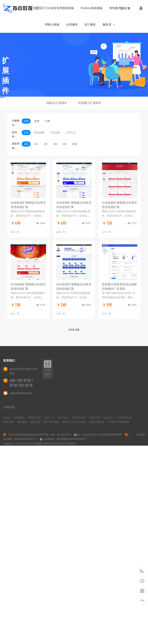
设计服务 (90, 25)
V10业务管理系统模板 (60, 8)
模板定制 (8, 422)
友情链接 (9, 407)
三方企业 (55, 133)
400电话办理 (79, 418)
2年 (46, 144)
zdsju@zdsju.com (21, 393)
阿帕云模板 (52, 25)
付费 (47, 121)
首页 (36, 8)
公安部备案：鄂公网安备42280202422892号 (65, 439)
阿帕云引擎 (35, 418)
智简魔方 (20, 418)
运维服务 (72, 25)
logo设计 (108, 418)
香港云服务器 (96, 422)
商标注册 (95, 418)
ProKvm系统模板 (92, 8)
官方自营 (39, 133)
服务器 (109, 25)
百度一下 (50, 418)
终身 (75, 144)
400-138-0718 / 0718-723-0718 (21, 383)
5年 (65, 144)
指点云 (7, 418)
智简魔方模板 (118, 8)
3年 (55, 144)
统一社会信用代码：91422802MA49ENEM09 (100, 435)
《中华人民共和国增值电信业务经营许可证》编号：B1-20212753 (39, 435)
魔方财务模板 (51, 422)
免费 (37, 121)
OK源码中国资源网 (118, 422)
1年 (36, 144)
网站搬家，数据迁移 (29, 422)
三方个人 (71, 133)
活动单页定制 (124, 418)
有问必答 (63, 418)
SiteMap (141, 435)
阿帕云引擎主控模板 (74, 422)
